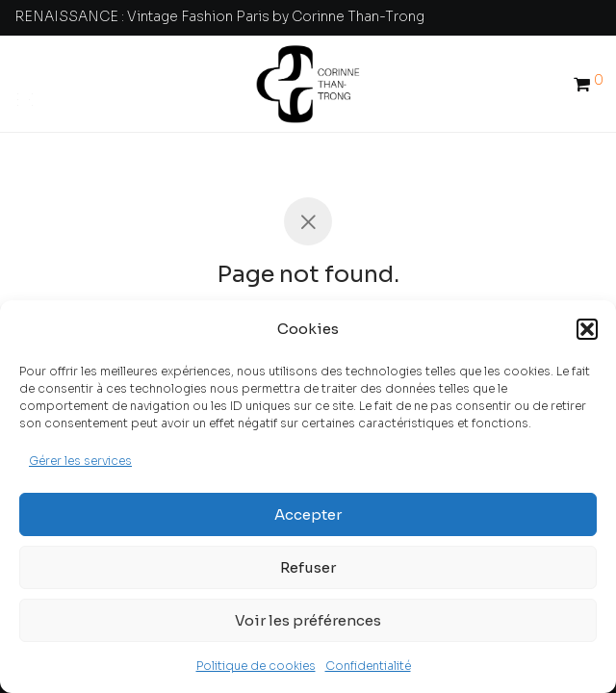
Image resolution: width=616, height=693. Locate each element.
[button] (587, 329)
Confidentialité (368, 666)
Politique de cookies (256, 666)
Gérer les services (80, 461)
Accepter (308, 514)
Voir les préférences (308, 620)
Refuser (308, 567)
